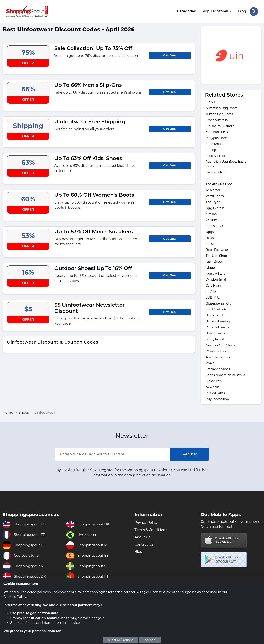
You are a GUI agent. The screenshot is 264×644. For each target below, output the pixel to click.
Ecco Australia (216, 156)
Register (190, 454)
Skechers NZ (215, 172)
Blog (242, 11)
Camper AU (214, 226)
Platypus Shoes (217, 138)
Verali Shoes (215, 196)
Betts (210, 238)
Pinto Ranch (215, 315)
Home (8, 412)
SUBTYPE (213, 297)
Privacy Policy (146, 522)
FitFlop (211, 150)
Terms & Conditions (151, 530)
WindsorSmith (216, 279)
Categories (186, 11)
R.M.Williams (215, 393)
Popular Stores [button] (216, 11)
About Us (143, 537)
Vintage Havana (217, 327)
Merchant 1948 (217, 132)
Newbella (213, 387)
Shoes (24, 412)
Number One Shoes (220, 345)
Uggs (210, 232)
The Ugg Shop (216, 256)
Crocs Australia (217, 120)
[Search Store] (254, 11)
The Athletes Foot (219, 184)
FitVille (211, 291)
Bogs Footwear (217, 250)
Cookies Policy (15, 597)
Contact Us (144, 544)
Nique (210, 267)
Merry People (216, 339)
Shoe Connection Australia (225, 375)
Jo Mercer (213, 190)
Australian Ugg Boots (221, 108)
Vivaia (210, 363)
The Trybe (213, 202)
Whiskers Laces (217, 351)
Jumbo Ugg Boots (219, 114)
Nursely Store (216, 273)
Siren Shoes (214, 144)
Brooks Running (218, 321)
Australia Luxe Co (218, 357)
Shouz (210, 178)
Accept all (150, 640)
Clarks (210, 102)
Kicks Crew (214, 381)
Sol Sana (212, 244)
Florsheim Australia (220, 126)
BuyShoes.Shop (217, 399)
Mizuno (211, 214)
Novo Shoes (214, 261)
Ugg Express (215, 208)
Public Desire (216, 333)
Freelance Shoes (218, 369)
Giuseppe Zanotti (219, 303)
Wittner (211, 220)
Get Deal (170, 55)
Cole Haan (213, 285)
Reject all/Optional (121, 640)
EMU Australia (216, 309)
